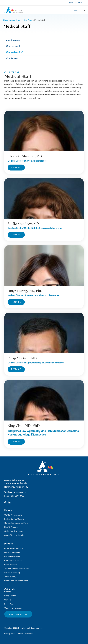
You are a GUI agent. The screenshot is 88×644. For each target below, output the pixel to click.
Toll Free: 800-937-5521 (16, 492)
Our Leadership (14, 46)
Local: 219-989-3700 (14, 496)
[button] (84, 10)
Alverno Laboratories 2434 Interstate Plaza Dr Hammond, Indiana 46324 (17, 483)
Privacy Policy (10, 634)
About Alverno (13, 40)
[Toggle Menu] (76, 10)
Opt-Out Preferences (25, 634)
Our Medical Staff (15, 52)
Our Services (12, 58)
